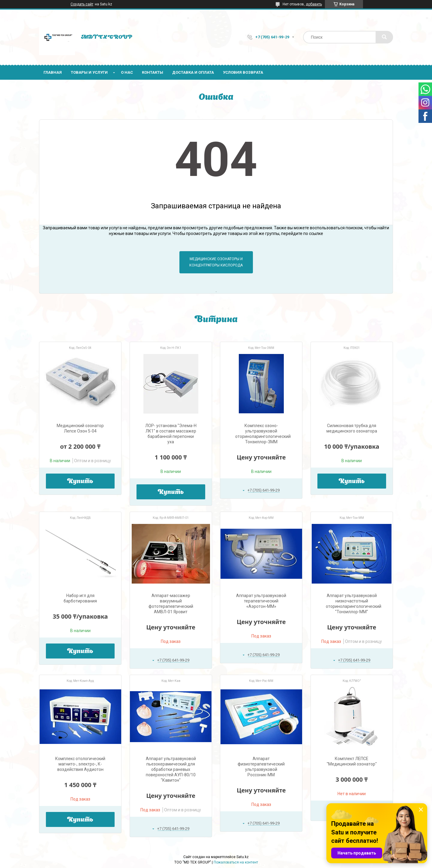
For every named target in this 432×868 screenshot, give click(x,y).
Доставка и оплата (193, 72)
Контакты (153, 72)
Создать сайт (82, 4)
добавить (314, 4)
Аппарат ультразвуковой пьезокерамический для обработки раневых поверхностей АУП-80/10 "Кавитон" (171, 769)
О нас (127, 72)
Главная (53, 72)
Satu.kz (243, 857)
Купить (80, 482)
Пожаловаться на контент (236, 862)
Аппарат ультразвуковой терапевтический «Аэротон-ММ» (261, 601)
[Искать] (384, 37)
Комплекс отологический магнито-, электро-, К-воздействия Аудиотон (80, 764)
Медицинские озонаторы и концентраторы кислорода (216, 262)
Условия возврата (243, 72)
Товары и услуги (89, 72)
